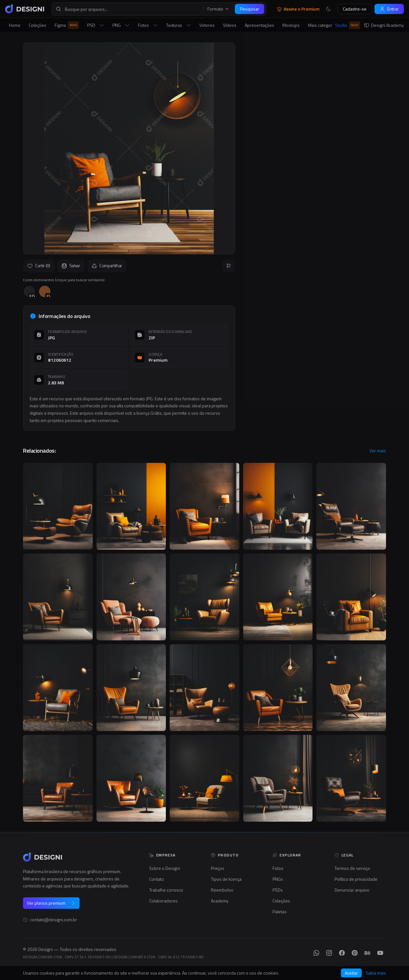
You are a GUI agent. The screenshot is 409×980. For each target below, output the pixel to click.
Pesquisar (250, 9)
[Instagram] (329, 953)
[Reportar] (229, 266)
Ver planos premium (51, 903)
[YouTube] (380, 953)
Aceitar (351, 973)
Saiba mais (376, 973)
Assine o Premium (298, 9)
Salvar (71, 266)
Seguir (371, 210)
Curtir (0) (39, 266)
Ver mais (378, 451)
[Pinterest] (355, 953)
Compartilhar (107, 266)
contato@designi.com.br (54, 920)
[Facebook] (342, 953)
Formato (218, 9)
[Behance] (367, 953)
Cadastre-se (355, 9)
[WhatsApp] (316, 953)
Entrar (389, 9)
